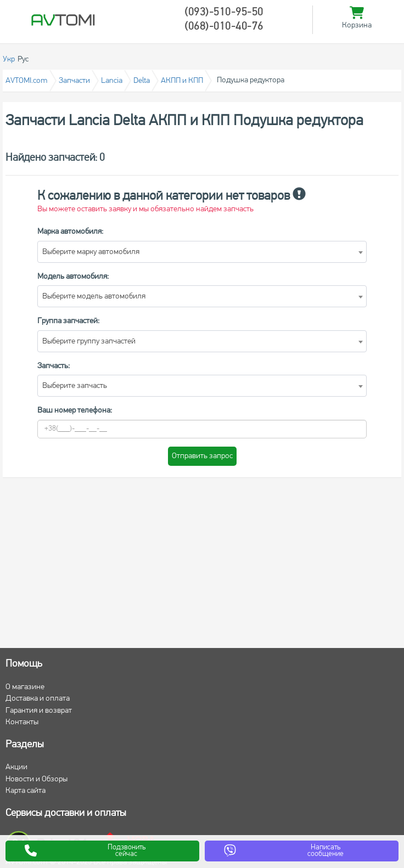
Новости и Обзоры (37, 779)
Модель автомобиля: (73, 277)
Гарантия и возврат (39, 711)
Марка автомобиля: (70, 232)
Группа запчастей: (68, 321)
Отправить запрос (202, 456)
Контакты (22, 722)
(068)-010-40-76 (224, 27)
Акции (16, 767)
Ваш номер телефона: (75, 411)
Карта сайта (26, 791)
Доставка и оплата (38, 699)
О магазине (25, 687)
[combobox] (202, 252)
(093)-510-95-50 (224, 13)
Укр (9, 60)
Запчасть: (54, 366)
